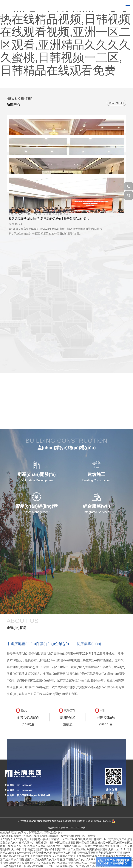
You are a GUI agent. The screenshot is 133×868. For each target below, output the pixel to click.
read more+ (117, 103)
